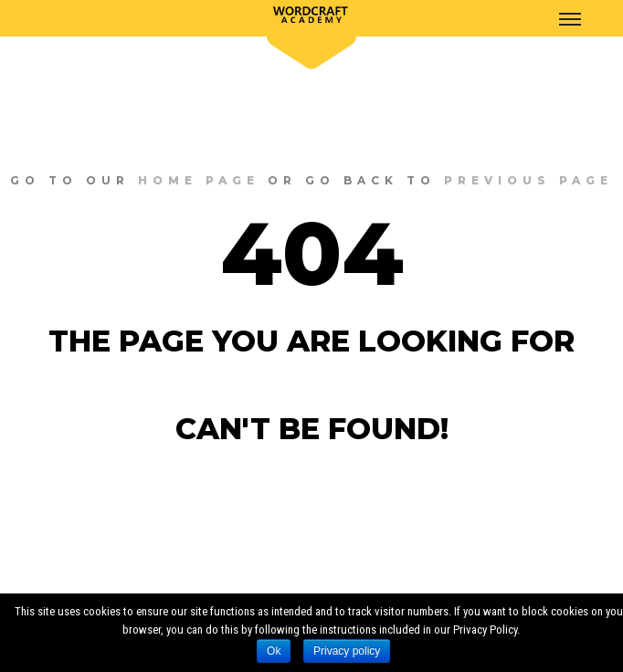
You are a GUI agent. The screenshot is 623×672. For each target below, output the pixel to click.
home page (199, 180)
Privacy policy (347, 651)
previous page (528, 180)
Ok (274, 651)
